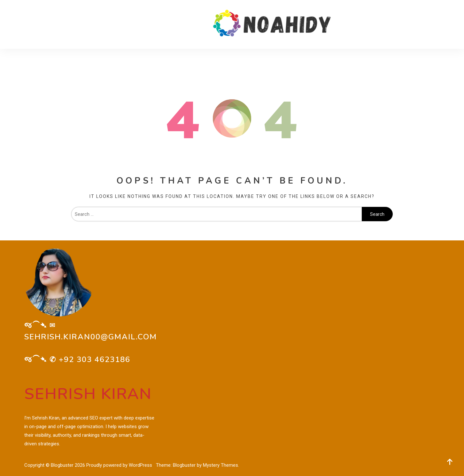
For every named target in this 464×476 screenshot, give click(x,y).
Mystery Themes (220, 465)
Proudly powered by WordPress (120, 465)
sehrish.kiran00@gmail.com (91, 337)
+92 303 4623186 (95, 359)
